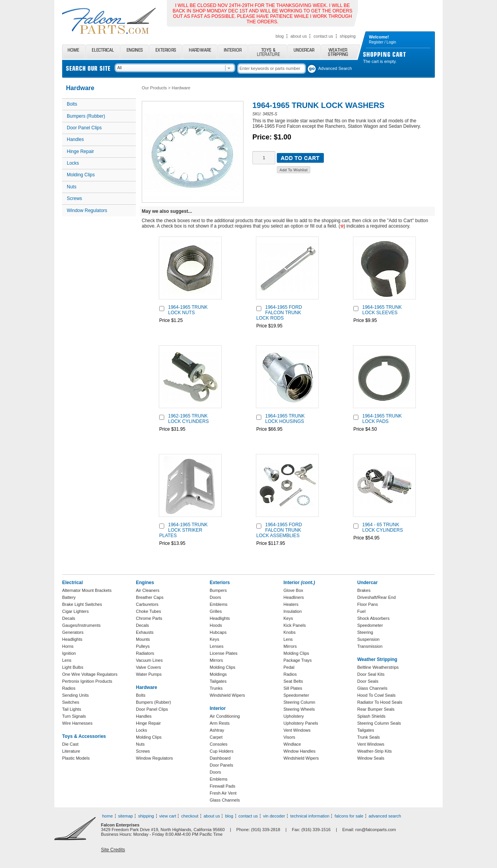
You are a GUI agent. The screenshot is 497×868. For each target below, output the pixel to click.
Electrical (103, 52)
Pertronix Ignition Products (87, 681)
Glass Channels (225, 800)
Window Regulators (87, 210)
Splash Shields (371, 716)
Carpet (216, 737)
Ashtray (217, 730)
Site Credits (113, 850)
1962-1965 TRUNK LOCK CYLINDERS (189, 419)
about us (299, 36)
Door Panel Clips (84, 128)
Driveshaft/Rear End (376, 597)
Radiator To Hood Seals (380, 702)
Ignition (69, 653)
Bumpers (218, 590)
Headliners (294, 597)
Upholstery (294, 716)
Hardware (200, 52)
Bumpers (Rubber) (86, 116)
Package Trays (298, 660)
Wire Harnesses (77, 723)
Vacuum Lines (149, 660)
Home (74, 52)
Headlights (72, 639)
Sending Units (76, 695)
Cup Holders (222, 751)
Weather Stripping (341, 52)
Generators (73, 632)
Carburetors (147, 604)
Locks (73, 163)
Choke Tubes (149, 611)
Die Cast (70, 744)
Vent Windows (297, 730)
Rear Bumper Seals (376, 709)
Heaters (291, 604)
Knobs (289, 632)
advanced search (385, 816)
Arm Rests (220, 723)
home (108, 816)
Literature (71, 751)
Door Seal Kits (371, 674)
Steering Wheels (299, 709)
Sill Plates (293, 688)
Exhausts (145, 632)
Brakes (364, 590)
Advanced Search (335, 68)
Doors (215, 597)
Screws (74, 198)
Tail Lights (72, 709)
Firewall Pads (222, 786)
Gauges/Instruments (81, 625)
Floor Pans (368, 604)
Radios (69, 688)
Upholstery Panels (301, 723)
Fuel (361, 611)
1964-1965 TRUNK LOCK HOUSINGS (285, 419)
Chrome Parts (149, 618)
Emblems (219, 604)
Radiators (145, 653)
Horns (68, 646)
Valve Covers (149, 667)
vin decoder (274, 816)
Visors (289, 737)
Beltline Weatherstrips (378, 667)
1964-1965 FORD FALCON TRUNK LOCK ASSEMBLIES (279, 530)
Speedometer (296, 695)
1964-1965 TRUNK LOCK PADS (382, 419)
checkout (190, 816)
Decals (69, 618)
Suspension (368, 639)
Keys (214, 639)
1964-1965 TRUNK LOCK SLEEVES (382, 310)
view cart (168, 816)
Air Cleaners (148, 590)
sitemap (126, 816)
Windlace (292, 744)
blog (280, 36)
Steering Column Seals (379, 723)
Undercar (304, 52)
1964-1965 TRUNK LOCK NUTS (188, 310)
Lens (67, 660)
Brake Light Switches (82, 604)
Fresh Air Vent (223, 793)
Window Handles (300, 751)
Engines (135, 52)
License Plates (224, 653)
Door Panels (222, 765)
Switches (71, 702)
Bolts (72, 104)
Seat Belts (293, 681)
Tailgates (218, 681)
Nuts (72, 187)
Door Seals (368, 681)
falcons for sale (349, 816)
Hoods (216, 625)
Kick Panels (295, 625)
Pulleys (143, 646)
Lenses (216, 646)
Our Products (154, 88)
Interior (233, 52)
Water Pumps (149, 674)
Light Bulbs (73, 667)
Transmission (370, 646)
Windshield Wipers (227, 695)
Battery (69, 597)
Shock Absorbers (373, 618)
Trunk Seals (368, 737)
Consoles (219, 744)
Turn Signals (74, 716)
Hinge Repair (80, 151)
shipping (348, 36)
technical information (310, 816)
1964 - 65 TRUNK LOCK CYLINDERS (383, 527)
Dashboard (220, 758)
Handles (75, 139)
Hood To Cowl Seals (376, 695)
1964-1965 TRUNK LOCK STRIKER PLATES (183, 530)
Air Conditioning (225, 716)
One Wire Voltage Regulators (90, 674)
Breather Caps (150, 597)
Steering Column (299, 702)
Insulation (293, 611)
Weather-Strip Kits (374, 751)
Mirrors (216, 660)
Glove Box (293, 590)
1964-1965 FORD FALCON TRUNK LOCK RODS (279, 313)
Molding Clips (81, 175)
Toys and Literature (268, 52)
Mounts (143, 639)
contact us (323, 36)
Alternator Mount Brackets (87, 590)
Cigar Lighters (75, 611)
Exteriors (166, 52)
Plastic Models (76, 758)
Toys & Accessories (84, 736)
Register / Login (382, 42)
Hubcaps (218, 632)
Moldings (218, 674)
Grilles (216, 611)
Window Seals (371, 758)
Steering (365, 632)
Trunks (216, 688)
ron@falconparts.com (376, 830)
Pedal (289, 667)
